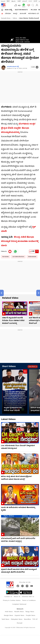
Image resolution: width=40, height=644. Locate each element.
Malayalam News (17, 619)
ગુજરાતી (25, 1)
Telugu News (30, 612)
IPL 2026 (34, 10)
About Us (17, 597)
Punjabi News (31, 616)
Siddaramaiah (32, 257)
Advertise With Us (28, 597)
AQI (19, 6)
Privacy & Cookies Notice (12, 601)
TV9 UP (35, 619)
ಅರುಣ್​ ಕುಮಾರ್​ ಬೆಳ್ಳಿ (13, 67)
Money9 (20, 623)
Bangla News (9, 616)
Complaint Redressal (19, 604)
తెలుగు (14, 1)
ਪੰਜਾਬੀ (35, 1)
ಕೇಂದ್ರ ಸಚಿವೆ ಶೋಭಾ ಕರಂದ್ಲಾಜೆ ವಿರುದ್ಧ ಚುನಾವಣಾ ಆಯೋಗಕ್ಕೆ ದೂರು (20, 241)
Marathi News (19, 612)
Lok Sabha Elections (18, 257)
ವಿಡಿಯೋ (8, 14)
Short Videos (9, 367)
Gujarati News (19, 616)
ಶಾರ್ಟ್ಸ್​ (15, 14)
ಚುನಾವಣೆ (23, 14)
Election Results (21, 10)
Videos (15, 18)
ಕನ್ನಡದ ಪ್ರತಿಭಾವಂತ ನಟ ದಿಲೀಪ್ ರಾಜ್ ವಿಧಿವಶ (13, 409)
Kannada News (6, 18)
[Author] (3, 68)
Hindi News (9, 612)
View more (33, 367)
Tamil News (5, 619)
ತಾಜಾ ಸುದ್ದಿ (8, 10)
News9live (27, 619)
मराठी (19, 1)
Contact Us (8, 597)
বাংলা (30, 1)
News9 (3, 1)
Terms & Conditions (29, 601)
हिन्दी (8, 1)
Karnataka (6, 257)
